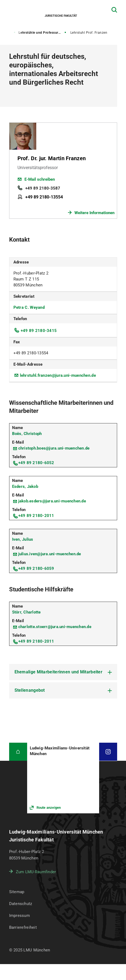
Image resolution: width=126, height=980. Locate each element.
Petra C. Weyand (29, 307)
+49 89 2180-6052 (36, 463)
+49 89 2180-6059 (36, 568)
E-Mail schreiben (40, 179)
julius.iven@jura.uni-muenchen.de (50, 554)
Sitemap (17, 892)
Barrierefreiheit (23, 927)
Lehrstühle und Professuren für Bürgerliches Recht (43, 33)
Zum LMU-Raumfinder (36, 872)
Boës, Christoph (27, 434)
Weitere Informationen (94, 213)
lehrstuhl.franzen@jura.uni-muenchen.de (58, 375)
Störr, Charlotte (26, 612)
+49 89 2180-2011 (36, 516)
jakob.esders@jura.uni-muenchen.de (52, 501)
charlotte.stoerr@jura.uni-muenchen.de (55, 627)
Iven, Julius (23, 539)
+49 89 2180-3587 (43, 188)
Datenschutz (21, 904)
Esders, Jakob (25, 486)
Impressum (20, 916)
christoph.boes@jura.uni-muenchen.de (54, 448)
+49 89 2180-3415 (39, 331)
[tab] (63, 672)
